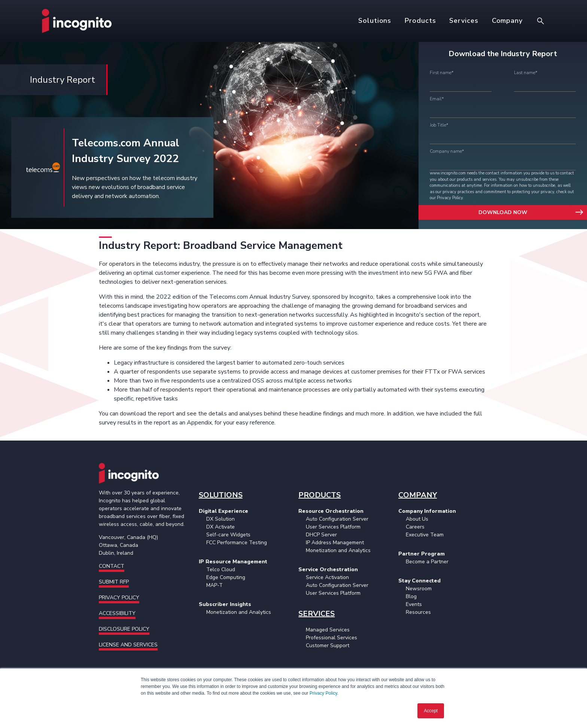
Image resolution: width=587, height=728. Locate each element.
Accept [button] (431, 711)
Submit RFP (114, 582)
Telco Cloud (221, 569)
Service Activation (327, 577)
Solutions (375, 21)
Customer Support (328, 645)
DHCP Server (321, 535)
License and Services (128, 645)
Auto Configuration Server (337, 519)
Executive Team (425, 535)
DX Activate (220, 527)
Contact (112, 566)
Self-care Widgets (228, 535)
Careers (415, 527)
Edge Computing (226, 577)
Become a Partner (427, 562)
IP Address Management (335, 543)
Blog (411, 596)
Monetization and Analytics (239, 612)
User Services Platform (333, 527)
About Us (417, 519)
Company (507, 21)
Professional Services (331, 638)
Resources (418, 612)
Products (420, 21)
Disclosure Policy (124, 629)
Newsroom (419, 589)
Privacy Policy (323, 693)
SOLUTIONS (221, 495)
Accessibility (117, 613)
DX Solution (220, 519)
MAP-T (215, 585)
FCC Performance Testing (237, 543)
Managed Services (328, 630)
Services (464, 21)
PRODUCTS (320, 495)
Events (414, 604)
